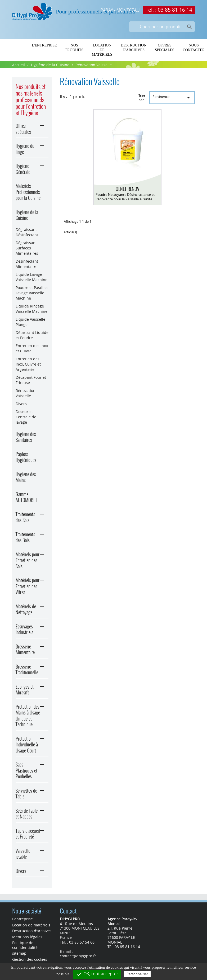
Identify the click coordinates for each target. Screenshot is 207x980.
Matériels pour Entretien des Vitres (28, 586)
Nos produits (74, 48)
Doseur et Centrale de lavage (26, 417)
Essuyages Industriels (24, 629)
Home (18, 45)
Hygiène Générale (23, 169)
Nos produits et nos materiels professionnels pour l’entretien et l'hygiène (31, 100)
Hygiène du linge (25, 149)
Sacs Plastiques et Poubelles (26, 770)
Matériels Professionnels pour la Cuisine (28, 192)
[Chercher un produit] (162, 27)
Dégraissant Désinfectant (27, 232)
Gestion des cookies (30, 959)
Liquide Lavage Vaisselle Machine (31, 277)
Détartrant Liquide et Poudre (32, 335)
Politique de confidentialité (25, 945)
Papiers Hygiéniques (26, 457)
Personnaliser (137, 974)
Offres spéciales (165, 48)
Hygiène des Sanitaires (26, 437)
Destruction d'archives (134, 48)
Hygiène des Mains (26, 477)
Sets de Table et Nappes (27, 814)
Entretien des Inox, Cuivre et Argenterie (28, 364)
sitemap (19, 953)
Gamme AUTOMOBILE (27, 497)
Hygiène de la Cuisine (27, 215)
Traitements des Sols (25, 517)
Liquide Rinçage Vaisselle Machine (31, 309)
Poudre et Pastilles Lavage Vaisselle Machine (32, 293)
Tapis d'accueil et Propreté (28, 834)
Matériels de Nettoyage (26, 609)
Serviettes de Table (26, 794)
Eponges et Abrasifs (25, 690)
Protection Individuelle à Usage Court (27, 745)
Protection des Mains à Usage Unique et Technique (28, 716)
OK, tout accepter (97, 974)
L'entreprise (44, 45)
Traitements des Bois (25, 537)
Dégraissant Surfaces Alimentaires (27, 248)
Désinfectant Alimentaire (27, 264)
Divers (21, 404)
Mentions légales (27, 937)
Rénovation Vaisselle (26, 393)
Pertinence (172, 98)
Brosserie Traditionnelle (27, 670)
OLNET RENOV (127, 189)
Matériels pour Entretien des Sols (28, 560)
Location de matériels (102, 50)
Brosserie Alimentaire (25, 650)
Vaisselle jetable (23, 854)
